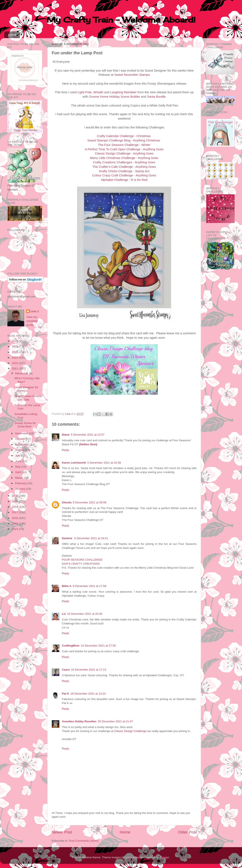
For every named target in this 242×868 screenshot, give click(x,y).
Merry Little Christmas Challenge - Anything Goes (124, 158)
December (22, 373)
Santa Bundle (156, 97)
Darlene (67, 538)
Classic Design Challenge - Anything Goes (124, 153)
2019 (15, 501)
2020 (15, 496)
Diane (66, 435)
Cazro (66, 670)
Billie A (67, 586)
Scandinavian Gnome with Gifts (28, 398)
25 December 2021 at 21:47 (115, 721)
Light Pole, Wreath (90, 92)
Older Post (187, 832)
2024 (15, 352)
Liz (64, 614)
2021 (15, 369)
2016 (15, 518)
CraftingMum (71, 646)
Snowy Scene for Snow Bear (25, 425)
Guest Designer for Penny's (26, 389)
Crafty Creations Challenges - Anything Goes (124, 162)
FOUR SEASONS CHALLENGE (82, 560)
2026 (15, 341)
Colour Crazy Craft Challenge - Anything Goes (124, 175)
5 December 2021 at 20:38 (104, 463)
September (23, 445)
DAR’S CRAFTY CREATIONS (81, 564)
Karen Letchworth (74, 463)
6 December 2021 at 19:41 (91, 538)
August (20, 450)
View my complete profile (32, 321)
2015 (15, 523)
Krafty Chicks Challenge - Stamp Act (124, 171)
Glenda (67, 502)
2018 (15, 507)
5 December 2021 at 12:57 (88, 435)
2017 (15, 512)
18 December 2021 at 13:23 (88, 694)
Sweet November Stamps (132, 75)
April (18, 472)
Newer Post (62, 832)
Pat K (66, 694)
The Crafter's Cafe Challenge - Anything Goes (124, 167)
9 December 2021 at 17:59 (89, 586)
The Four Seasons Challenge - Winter (124, 145)
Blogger (164, 857)
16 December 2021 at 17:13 (89, 670)
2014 (15, 529)
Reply (66, 450)
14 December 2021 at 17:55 (98, 646)
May (18, 467)
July (18, 455)
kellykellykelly (134, 857)
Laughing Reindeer (123, 92)
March (19, 478)
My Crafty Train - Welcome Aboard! (121, 20)
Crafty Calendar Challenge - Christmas (124, 136)
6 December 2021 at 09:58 (90, 502)
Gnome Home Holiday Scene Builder (115, 97)
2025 (15, 346)
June (19, 461)
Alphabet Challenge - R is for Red (124, 180)
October (21, 439)
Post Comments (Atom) (84, 841)
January (21, 489)
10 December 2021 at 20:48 (85, 614)
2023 (15, 358)
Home (12, 35)
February (21, 483)
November (22, 433)
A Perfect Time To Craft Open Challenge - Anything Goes (124, 149)
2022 (15, 363)
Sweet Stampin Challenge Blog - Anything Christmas (124, 140)
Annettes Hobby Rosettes (79, 721)
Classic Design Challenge (131, 731)
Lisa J (35, 311)
